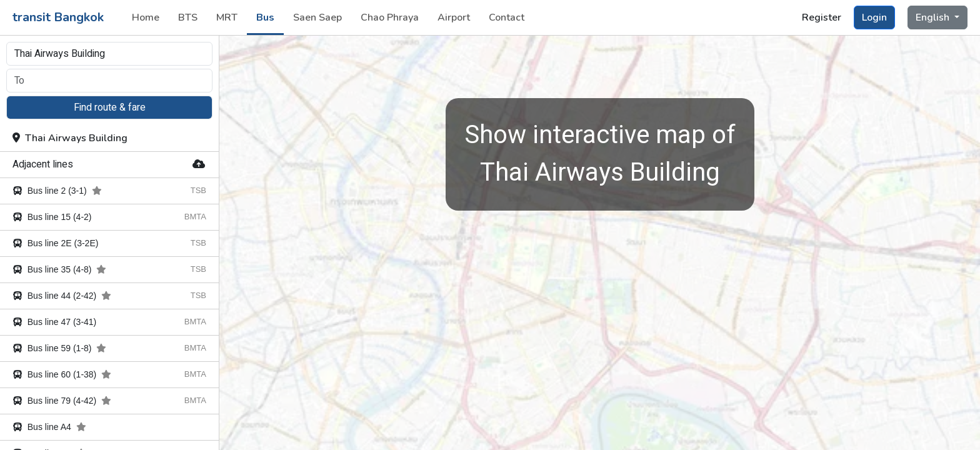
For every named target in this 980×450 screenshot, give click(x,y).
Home (146, 17)
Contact (507, 17)
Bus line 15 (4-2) (52, 217)
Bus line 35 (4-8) (59, 269)
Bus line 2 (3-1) (57, 191)
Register (822, 17)
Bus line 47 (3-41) (54, 322)
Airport (454, 17)
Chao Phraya (390, 17)
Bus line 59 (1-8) (59, 348)
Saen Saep (317, 17)
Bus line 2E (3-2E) (55, 243)
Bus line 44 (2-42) (62, 296)
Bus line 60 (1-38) (62, 374)
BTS (188, 17)
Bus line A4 (49, 427)
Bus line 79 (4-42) (62, 401)
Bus (265, 17)
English (934, 17)
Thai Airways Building (70, 138)
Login (874, 17)
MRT (227, 17)
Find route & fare (110, 107)
